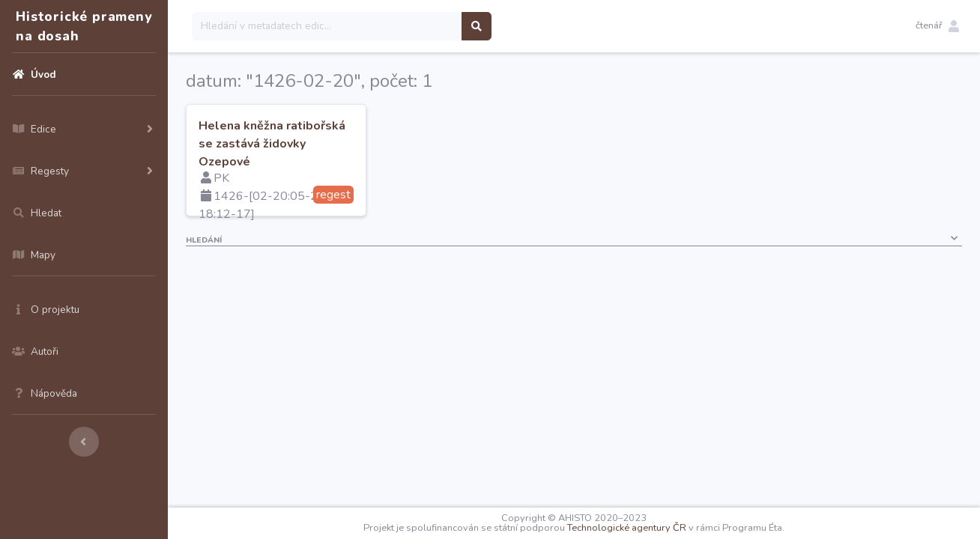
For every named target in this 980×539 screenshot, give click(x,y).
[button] (937, 26)
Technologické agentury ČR (627, 528)
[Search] (327, 26)
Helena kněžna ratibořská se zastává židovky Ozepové (272, 144)
